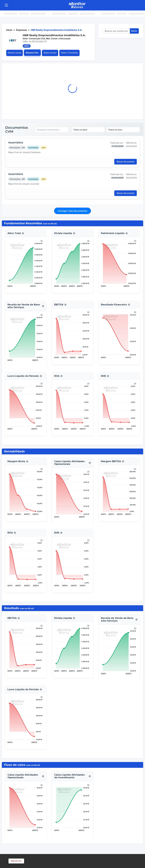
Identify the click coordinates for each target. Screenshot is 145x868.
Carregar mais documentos (72, 211)
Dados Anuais (50, 53)
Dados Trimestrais (70, 53)
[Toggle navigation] (6, 5)
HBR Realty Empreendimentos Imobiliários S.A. (57, 30)
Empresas (21, 30)
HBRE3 (27, 46)
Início (9, 30)
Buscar (134, 31)
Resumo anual (15, 53)
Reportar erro (16, 861)
